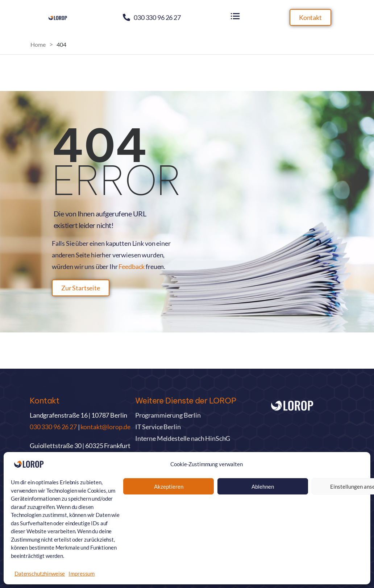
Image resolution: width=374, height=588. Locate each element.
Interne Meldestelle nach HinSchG (183, 438)
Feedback (132, 266)
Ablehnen (263, 486)
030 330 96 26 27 (157, 17)
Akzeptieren (169, 486)
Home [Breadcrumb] (38, 44)
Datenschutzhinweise (40, 573)
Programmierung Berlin (168, 415)
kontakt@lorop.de (105, 427)
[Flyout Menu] (235, 16)
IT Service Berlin (158, 427)
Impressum (82, 573)
